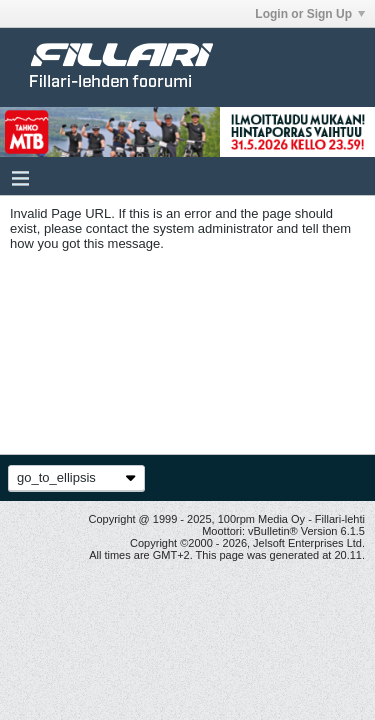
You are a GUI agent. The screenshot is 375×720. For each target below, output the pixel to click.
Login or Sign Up (310, 14)
